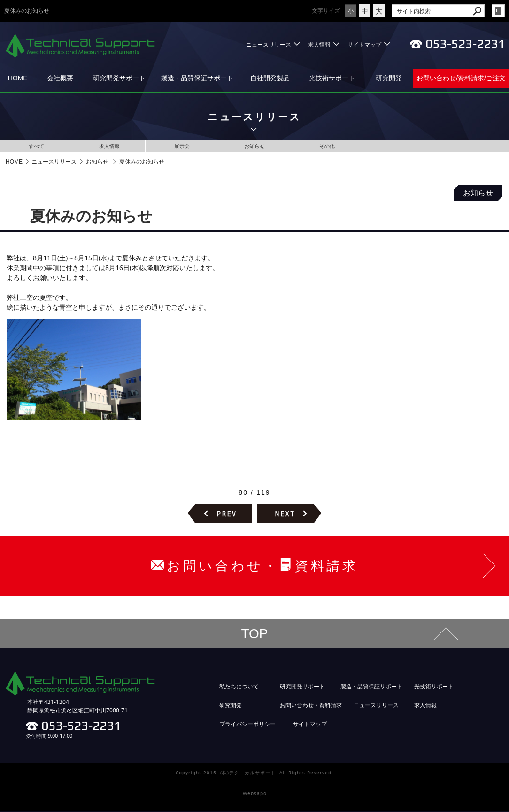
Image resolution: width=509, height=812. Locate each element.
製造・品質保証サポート (197, 78)
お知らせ (254, 146)
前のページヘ (220, 515)
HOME (18, 78)
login (498, 11)
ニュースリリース (269, 44)
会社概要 (60, 78)
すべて (37, 146)
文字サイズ (326, 11)
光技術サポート (332, 78)
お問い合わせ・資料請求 (311, 706)
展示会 (182, 146)
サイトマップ (364, 44)
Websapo (255, 794)
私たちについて (239, 687)
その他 (327, 146)
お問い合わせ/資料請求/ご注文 (461, 78)
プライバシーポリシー (247, 725)
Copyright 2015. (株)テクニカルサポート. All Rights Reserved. (254, 774)
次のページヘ (289, 515)
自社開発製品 (270, 78)
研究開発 (389, 78)
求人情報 (319, 44)
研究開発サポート (119, 78)
